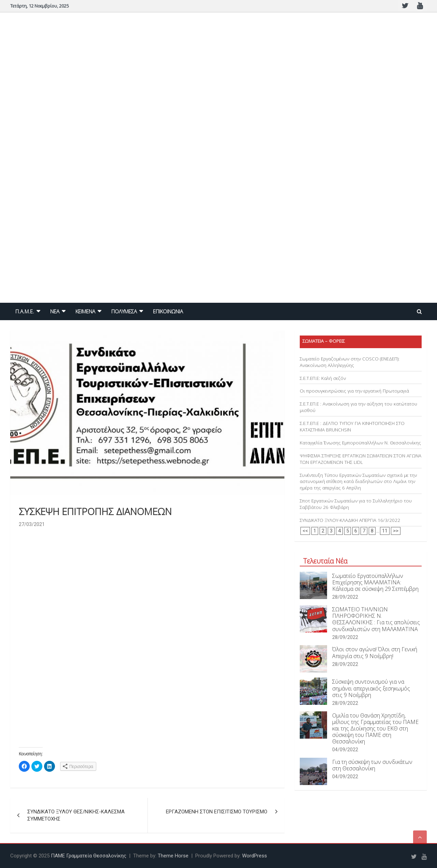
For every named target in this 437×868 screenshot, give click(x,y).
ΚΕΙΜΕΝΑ (85, 311)
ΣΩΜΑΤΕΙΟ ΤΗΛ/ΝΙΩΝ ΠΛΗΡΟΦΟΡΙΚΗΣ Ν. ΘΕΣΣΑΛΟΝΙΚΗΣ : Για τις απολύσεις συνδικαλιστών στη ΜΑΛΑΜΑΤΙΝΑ (376, 619)
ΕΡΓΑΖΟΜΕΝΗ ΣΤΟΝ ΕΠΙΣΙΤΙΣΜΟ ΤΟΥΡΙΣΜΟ (217, 812)
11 (385, 531)
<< (305, 531)
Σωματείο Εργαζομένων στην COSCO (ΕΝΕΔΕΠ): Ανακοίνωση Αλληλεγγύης (350, 362)
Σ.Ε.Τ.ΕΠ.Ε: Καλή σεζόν (323, 378)
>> (396, 531)
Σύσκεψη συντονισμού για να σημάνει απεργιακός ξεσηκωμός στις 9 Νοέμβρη (371, 688)
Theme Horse (173, 856)
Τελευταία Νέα (325, 561)
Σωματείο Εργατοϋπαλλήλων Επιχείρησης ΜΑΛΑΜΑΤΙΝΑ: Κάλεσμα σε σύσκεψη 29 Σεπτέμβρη (375, 582)
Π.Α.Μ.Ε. (25, 311)
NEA (55, 311)
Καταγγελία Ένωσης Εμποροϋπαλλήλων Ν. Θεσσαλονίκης (360, 443)
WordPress (255, 856)
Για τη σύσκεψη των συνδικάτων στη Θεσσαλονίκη (372, 765)
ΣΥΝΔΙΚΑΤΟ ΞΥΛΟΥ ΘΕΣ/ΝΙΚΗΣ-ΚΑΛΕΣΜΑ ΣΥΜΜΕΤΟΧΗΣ (76, 815)
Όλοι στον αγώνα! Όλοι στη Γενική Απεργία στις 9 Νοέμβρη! (375, 652)
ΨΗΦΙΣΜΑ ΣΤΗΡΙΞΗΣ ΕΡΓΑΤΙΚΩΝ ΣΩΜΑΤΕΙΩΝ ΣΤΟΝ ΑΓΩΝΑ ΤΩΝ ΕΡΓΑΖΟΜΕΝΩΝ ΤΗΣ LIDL (361, 459)
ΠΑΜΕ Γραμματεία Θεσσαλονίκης (89, 856)
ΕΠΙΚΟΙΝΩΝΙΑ (168, 311)
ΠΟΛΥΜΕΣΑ (124, 311)
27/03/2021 (32, 524)
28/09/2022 (345, 597)
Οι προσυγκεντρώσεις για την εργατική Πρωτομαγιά (354, 391)
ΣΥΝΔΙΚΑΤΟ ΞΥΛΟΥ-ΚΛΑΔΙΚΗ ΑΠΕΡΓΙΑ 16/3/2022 (350, 520)
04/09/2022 (345, 750)
